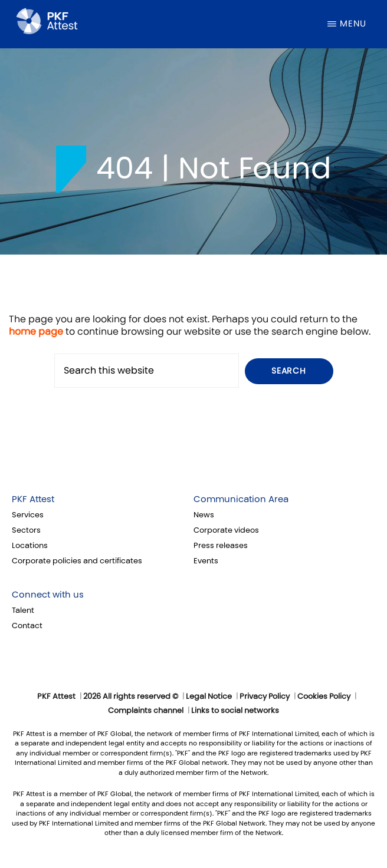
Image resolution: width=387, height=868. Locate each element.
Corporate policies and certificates (77, 561)
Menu (353, 24)
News (204, 515)
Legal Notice (209, 697)
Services (28, 515)
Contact (27, 626)
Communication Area (241, 499)
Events (206, 561)
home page (36, 331)
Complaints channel (146, 711)
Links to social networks (235, 711)
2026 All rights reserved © (131, 697)
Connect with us (48, 595)
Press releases (221, 546)
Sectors (26, 530)
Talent (23, 610)
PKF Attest (33, 499)
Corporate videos (226, 530)
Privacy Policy (265, 697)
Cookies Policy (324, 697)
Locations (30, 546)
